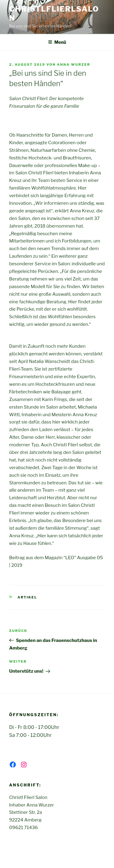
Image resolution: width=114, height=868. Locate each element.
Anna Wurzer (73, 64)
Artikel (27, 597)
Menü (57, 42)
